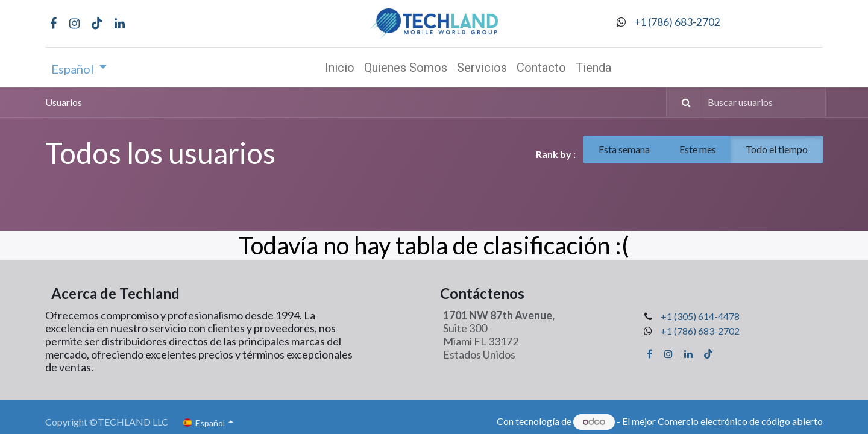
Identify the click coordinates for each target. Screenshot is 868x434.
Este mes (698, 149)
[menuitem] (340, 68)
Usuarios (64, 102)
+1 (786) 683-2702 (677, 22)
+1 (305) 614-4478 (700, 316)
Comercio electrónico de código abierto (740, 421)
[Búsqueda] (681, 102)
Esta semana (624, 149)
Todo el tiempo (777, 149)
